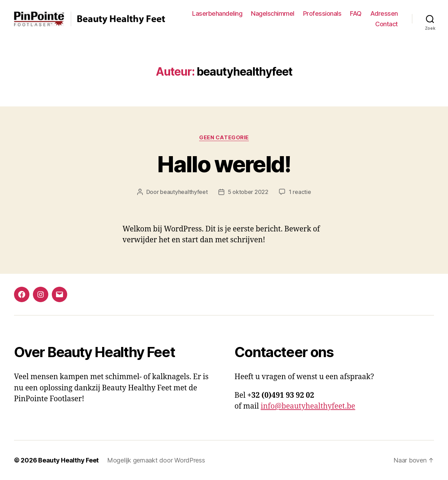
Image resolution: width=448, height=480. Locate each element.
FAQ (356, 13)
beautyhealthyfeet (184, 192)
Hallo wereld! (224, 164)
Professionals (322, 13)
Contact (387, 24)
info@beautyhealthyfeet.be (308, 406)
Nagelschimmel (273, 13)
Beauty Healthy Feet (68, 460)
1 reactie (300, 192)
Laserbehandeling (217, 13)
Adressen (384, 13)
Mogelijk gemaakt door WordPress (156, 460)
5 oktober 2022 (248, 192)
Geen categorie (224, 138)
